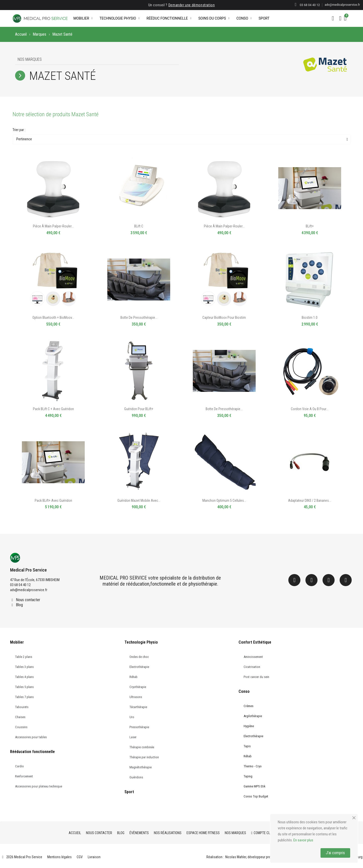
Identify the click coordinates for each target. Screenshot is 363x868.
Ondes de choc (139, 657)
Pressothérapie (139, 727)
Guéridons (136, 777)
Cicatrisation (252, 667)
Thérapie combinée (142, 747)
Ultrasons (136, 697)
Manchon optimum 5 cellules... (224, 501)
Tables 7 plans (24, 697)
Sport (264, 18)
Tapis (247, 746)
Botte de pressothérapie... (139, 318)
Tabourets (22, 707)
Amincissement (253, 657)
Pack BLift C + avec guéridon (53, 409)
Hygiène (249, 726)
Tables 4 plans (24, 677)
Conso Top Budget (256, 796)
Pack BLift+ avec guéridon (53, 501)
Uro (132, 717)
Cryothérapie (138, 687)
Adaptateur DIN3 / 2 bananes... (310, 501)
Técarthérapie (138, 707)
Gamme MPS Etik (255, 786)
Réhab (133, 677)
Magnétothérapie (141, 767)
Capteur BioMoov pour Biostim (224, 318)
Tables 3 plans (24, 667)
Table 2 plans (24, 657)
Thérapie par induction (144, 757)
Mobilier (83, 18)
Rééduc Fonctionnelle (169, 18)
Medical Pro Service (28, 570)
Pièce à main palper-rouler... (53, 226)
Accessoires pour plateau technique (39, 786)
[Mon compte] (340, 18)
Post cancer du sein (256, 677)
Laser (133, 737)
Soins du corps (214, 18)
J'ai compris (335, 853)
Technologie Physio (120, 18)
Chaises (20, 717)
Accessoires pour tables (31, 737)
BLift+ (310, 226)
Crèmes (248, 706)
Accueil (21, 34)
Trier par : (19, 130)
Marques (39, 34)
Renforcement (24, 776)
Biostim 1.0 (310, 318)
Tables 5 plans (24, 687)
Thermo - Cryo (253, 766)
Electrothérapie (139, 667)
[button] (333, 18)
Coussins (21, 727)
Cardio (19, 766)
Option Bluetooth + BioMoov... (53, 318)
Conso (244, 18)
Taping (248, 776)
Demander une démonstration (192, 5)
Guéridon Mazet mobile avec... (139, 501)
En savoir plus (303, 840)
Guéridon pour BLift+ (139, 409)
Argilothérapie (253, 716)
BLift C (139, 226)
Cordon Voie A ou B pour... (310, 409)
